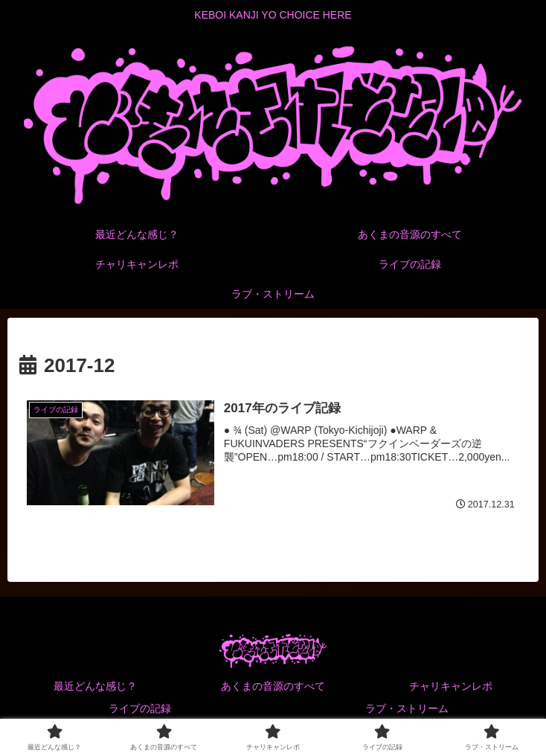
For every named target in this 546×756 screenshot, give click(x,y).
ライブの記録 (140, 708)
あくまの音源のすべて (273, 686)
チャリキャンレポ (451, 686)
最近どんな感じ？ (95, 686)
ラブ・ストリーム (407, 708)
